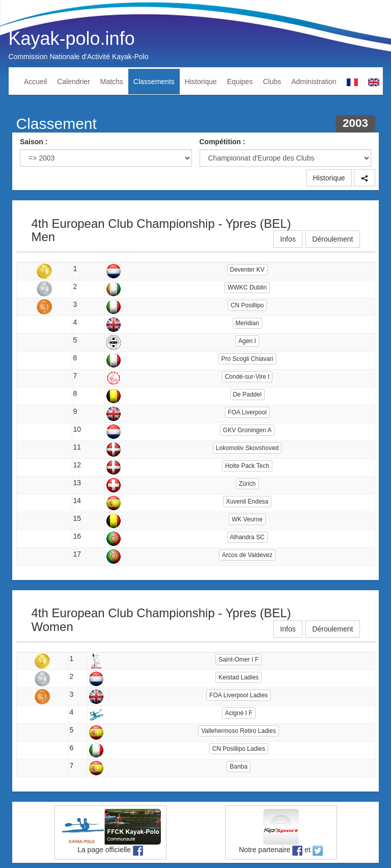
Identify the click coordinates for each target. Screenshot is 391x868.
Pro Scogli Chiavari (247, 359)
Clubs (272, 82)
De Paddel (247, 394)
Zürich (247, 484)
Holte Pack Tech (247, 466)
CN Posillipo (247, 305)
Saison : (34, 142)
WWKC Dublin (247, 287)
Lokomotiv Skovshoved (247, 448)
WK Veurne (247, 519)
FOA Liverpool (247, 412)
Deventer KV (247, 270)
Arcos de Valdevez (247, 555)
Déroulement (332, 239)
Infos (288, 239)
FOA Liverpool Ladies (239, 695)
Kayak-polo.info (72, 38)
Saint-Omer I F (239, 660)
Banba (239, 767)
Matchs (112, 82)
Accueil (35, 82)
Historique (201, 82)
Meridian (247, 323)
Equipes (240, 82)
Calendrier (74, 82)
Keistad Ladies (239, 677)
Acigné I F (239, 713)
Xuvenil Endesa (247, 502)
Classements (154, 82)
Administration (314, 82)
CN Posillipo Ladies (239, 749)
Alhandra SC (247, 537)
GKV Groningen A (247, 430)
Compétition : (222, 142)
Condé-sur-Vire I (247, 377)
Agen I (247, 341)
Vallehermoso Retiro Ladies (239, 731)
